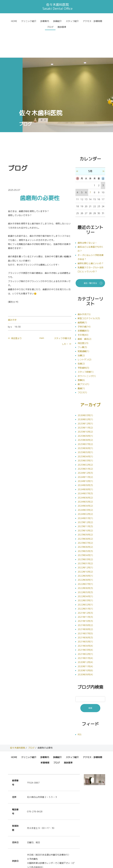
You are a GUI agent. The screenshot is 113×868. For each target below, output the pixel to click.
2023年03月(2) (85, 532)
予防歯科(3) (83, 340)
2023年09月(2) (85, 507)
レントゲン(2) (84, 332)
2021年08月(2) (85, 602)
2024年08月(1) (85, 462)
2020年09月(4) (85, 647)
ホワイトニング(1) (87, 349)
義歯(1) (81, 361)
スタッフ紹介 (72, 21)
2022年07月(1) (85, 557)
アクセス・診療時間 (92, 21)
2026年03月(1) (85, 388)
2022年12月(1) (85, 540)
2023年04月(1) (85, 528)
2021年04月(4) (85, 619)
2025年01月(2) (85, 442)
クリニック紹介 (29, 21)
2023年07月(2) (85, 516)
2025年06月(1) (85, 421)
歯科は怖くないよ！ (87, 215)
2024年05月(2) (85, 474)
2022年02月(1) (85, 577)
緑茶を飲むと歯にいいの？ (91, 236)
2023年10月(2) (85, 503)
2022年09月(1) (85, 549)
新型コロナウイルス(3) (89, 291)
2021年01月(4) (85, 631)
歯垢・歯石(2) (84, 311)
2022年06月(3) (85, 561)
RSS (80, 707)
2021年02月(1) (85, 627)
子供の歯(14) (84, 299)
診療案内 (45, 21)
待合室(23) (83, 316)
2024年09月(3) (85, 458)
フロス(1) (82, 365)
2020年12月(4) (85, 635)
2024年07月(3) (85, 466)
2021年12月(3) (85, 586)
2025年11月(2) (85, 400)
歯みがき (12, 292)
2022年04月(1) (85, 569)
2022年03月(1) (85, 573)
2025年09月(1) (85, 409)
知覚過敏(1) (83, 324)
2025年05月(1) (85, 425)
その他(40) (83, 307)
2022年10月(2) (85, 544)
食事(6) (81, 353)
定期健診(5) (83, 303)
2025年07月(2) (85, 417)
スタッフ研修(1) (86, 344)
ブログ (50, 27)
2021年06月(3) (85, 610)
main (42, 311)
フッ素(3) (82, 320)
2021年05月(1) (85, 614)
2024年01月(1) (85, 491)
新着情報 (45, 735)
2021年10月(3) (85, 594)
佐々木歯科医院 (18, 721)
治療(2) (81, 328)
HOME (14, 21)
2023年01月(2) (85, 536)
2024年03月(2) (85, 483)
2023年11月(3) (85, 499)
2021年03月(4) (85, 623)
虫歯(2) (81, 336)
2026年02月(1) (85, 392)
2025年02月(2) (85, 437)
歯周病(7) (82, 295)
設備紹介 (57, 21)
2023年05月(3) (85, 524)
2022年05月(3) (85, 565)
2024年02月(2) (85, 487)
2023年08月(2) (85, 512)
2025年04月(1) (85, 429)
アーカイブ (90, 378)
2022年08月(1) (85, 553)
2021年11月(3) (85, 590)
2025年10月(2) (85, 404)
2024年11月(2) (85, 450)
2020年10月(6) (85, 643)
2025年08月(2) (85, 413)
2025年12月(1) (85, 396)
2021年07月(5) (85, 606)
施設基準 (62, 27)
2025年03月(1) (85, 433)
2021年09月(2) (85, 598)
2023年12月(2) (85, 495)
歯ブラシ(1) (83, 357)
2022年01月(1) (85, 581)
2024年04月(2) (85, 479)
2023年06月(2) (85, 520)
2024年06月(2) (85, 470)
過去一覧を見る (90, 256)
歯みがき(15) (84, 287)
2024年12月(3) (85, 446)
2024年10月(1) (85, 454)
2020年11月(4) (85, 639)
